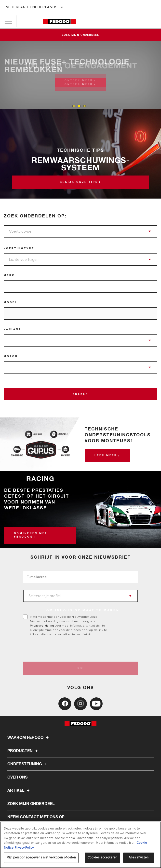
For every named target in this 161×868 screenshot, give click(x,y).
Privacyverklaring (42, 626)
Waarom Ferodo (29, 738)
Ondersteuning (28, 764)
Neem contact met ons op (36, 817)
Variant (12, 329)
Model (11, 302)
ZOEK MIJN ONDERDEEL (31, 804)
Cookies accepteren (102, 857)
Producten (23, 751)
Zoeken (80, 394)
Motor (11, 356)
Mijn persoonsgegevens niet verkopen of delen (41, 857)
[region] (80, 845)
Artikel (19, 791)
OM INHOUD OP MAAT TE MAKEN (83, 611)
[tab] (74, 106)
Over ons (17, 777)
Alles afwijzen (139, 857)
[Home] (59, 21)
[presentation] (64, 649)
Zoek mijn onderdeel (80, 35)
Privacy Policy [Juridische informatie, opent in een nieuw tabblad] (24, 848)
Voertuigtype (19, 249)
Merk (9, 276)
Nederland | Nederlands (32, 7)
